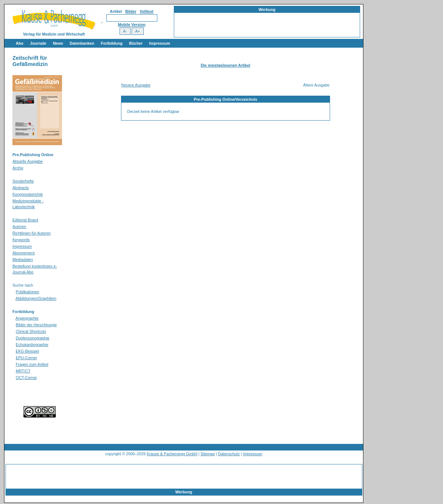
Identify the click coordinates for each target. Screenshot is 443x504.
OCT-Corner (26, 378)
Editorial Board (25, 220)
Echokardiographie (32, 345)
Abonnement (23, 253)
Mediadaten (23, 260)
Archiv (18, 168)
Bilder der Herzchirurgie (36, 325)
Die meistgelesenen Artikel (225, 65)
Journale (38, 43)
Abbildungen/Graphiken (36, 298)
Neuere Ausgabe (136, 85)
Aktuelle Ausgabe (28, 161)
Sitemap (208, 454)
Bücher (136, 43)
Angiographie (27, 318)
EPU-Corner (26, 358)
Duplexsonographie (33, 338)
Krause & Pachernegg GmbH (172, 454)
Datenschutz (229, 454)
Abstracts (21, 188)
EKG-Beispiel (27, 351)
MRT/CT (23, 371)
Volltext (147, 11)
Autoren (19, 227)
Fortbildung (112, 43)
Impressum (160, 43)
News (58, 43)
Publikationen (28, 292)
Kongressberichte (28, 194)
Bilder (131, 11)
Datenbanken (82, 43)
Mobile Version (131, 25)
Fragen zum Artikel (32, 364)
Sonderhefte (23, 181)
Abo (20, 43)
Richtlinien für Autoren (32, 233)
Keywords (21, 240)
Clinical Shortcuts (31, 331)
